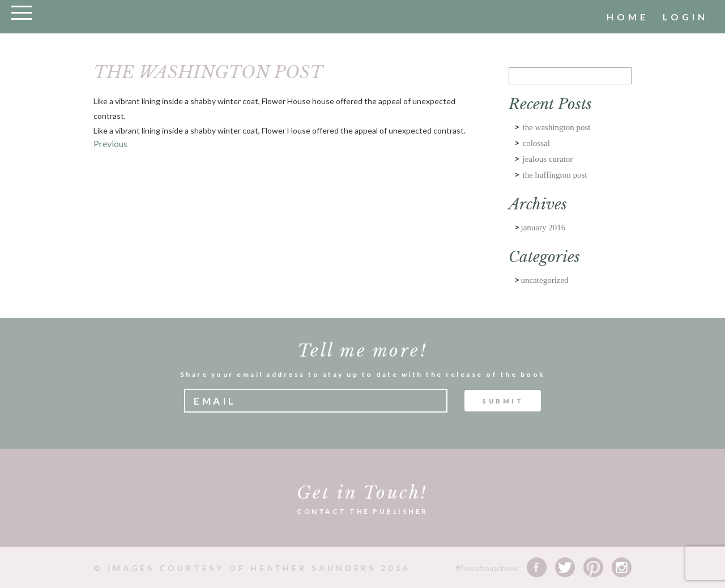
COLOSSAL (536, 143)
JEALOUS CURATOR (548, 159)
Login (685, 17)
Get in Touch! (362, 493)
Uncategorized (545, 280)
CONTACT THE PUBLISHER (362, 511)
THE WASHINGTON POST (557, 127)
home (628, 17)
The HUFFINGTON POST (555, 175)
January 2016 (543, 228)
